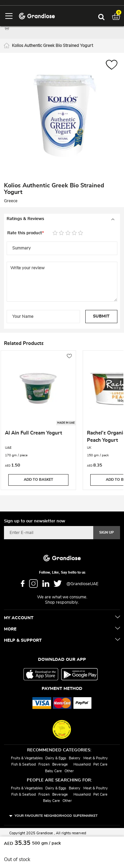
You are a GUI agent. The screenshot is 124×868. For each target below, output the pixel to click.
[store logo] (37, 16)
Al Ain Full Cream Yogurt (34, 433)
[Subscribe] (107, 533)
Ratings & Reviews (25, 219)
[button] (112, 66)
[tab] (62, 219)
